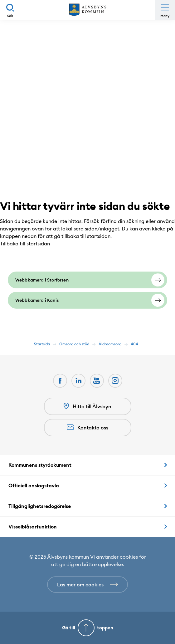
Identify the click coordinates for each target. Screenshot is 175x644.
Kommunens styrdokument (40, 465)
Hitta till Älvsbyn (87, 406)
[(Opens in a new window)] (115, 381)
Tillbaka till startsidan (28, 244)
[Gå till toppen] (87, 628)
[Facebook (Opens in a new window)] (60, 381)
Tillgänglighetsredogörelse (40, 506)
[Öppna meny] (165, 10)
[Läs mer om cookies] (87, 585)
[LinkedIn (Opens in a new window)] (78, 381)
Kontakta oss (87, 428)
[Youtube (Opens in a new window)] (97, 381)
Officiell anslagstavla (34, 485)
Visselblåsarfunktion (33, 527)
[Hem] (88, 10)
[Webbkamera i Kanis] (87, 300)
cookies (129, 557)
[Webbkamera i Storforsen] (87, 280)
